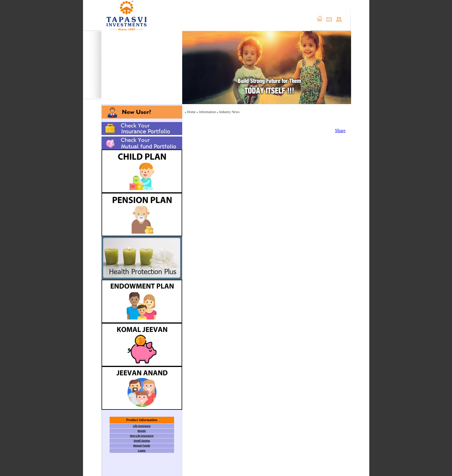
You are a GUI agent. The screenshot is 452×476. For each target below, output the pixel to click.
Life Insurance (142, 426)
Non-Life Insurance (142, 436)
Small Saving (142, 441)
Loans (142, 451)
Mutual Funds (142, 446)
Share (340, 131)
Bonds (142, 431)
